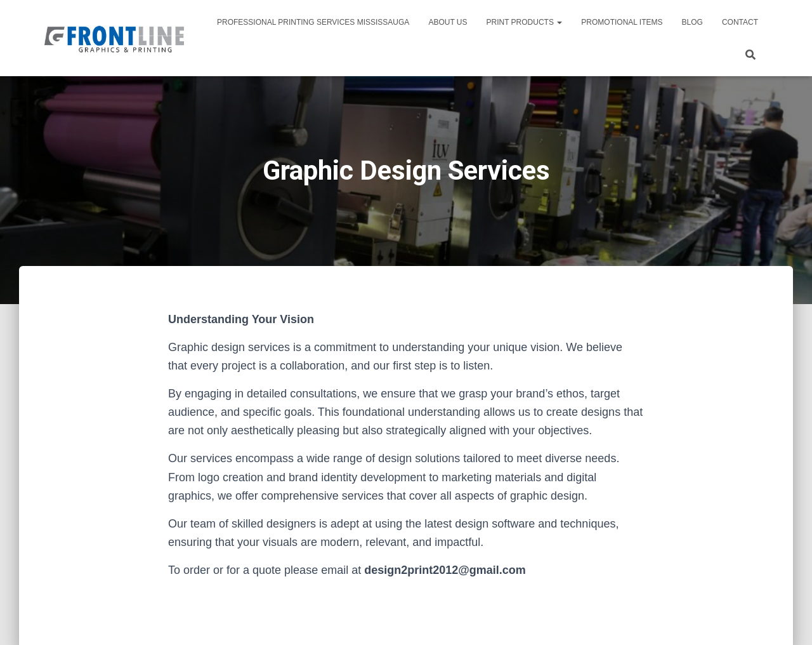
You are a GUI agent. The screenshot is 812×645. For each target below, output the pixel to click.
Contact (740, 22)
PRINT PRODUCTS (525, 22)
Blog (692, 22)
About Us (448, 22)
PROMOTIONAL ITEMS (622, 22)
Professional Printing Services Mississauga (313, 22)
